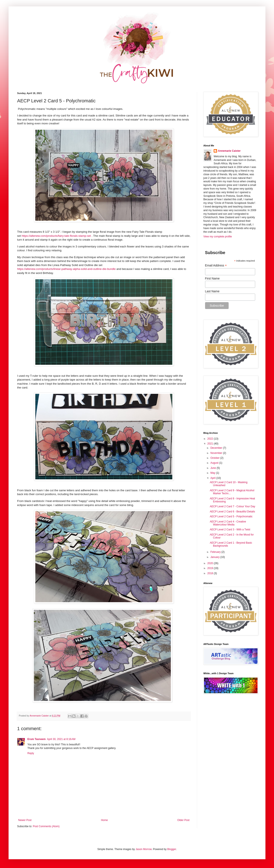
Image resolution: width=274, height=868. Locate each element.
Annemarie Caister (229, 151)
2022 (211, 439)
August (215, 463)
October (215, 458)
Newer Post (25, 820)
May (213, 473)
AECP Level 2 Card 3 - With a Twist (230, 530)
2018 (211, 573)
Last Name (212, 291)
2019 (211, 568)
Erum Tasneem (36, 739)
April (213, 478)
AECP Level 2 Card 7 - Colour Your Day (232, 506)
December (217, 448)
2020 (211, 563)
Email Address (216, 266)
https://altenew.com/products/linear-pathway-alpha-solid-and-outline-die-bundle (66, 269)
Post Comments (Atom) (46, 826)
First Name (212, 278)
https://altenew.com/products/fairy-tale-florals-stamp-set (56, 236)
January (215, 557)
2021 (211, 444)
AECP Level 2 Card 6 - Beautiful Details (232, 512)
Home (104, 820)
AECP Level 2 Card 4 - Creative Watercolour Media (228, 523)
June (214, 468)
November (217, 453)
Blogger (172, 849)
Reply (31, 753)
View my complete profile (218, 237)
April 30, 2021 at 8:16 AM (61, 739)
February (216, 552)
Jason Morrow (144, 849)
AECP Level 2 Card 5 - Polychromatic (231, 516)
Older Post (183, 820)
